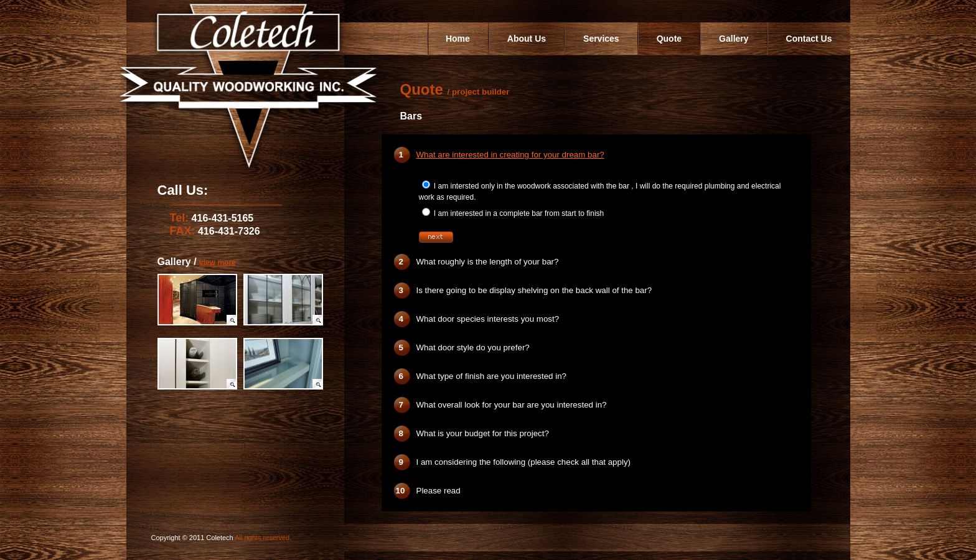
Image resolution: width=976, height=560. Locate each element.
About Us (527, 39)
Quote (669, 39)
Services (601, 39)
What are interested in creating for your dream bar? (510, 155)
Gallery (734, 39)
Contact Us (809, 39)
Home (458, 39)
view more (218, 263)
